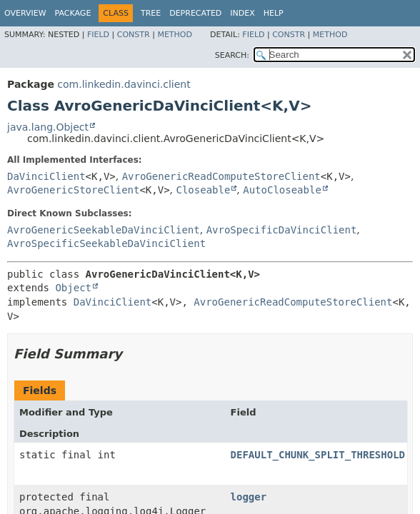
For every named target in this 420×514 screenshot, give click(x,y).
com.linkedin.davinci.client (124, 84)
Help (274, 13)
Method (175, 35)
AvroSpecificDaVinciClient (282, 230)
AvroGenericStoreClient (73, 190)
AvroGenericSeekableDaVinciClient (104, 230)
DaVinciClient (46, 176)
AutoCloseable (282, 190)
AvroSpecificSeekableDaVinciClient (106, 243)
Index (242, 13)
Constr (134, 35)
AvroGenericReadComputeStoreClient (221, 176)
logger (249, 497)
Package (73, 13)
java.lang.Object (48, 127)
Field (98, 35)
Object (73, 288)
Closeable (204, 190)
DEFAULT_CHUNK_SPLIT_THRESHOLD (318, 455)
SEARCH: (232, 55)
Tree (151, 13)
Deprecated (195, 13)
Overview (25, 13)
